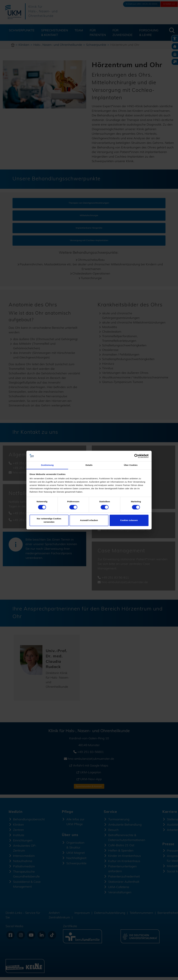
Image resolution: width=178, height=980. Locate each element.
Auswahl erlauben (89, 520)
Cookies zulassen (129, 520)
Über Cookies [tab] (131, 465)
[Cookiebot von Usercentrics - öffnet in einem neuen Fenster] (136, 456)
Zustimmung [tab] (47, 465)
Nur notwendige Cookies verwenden (49, 520)
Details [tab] (89, 465)
